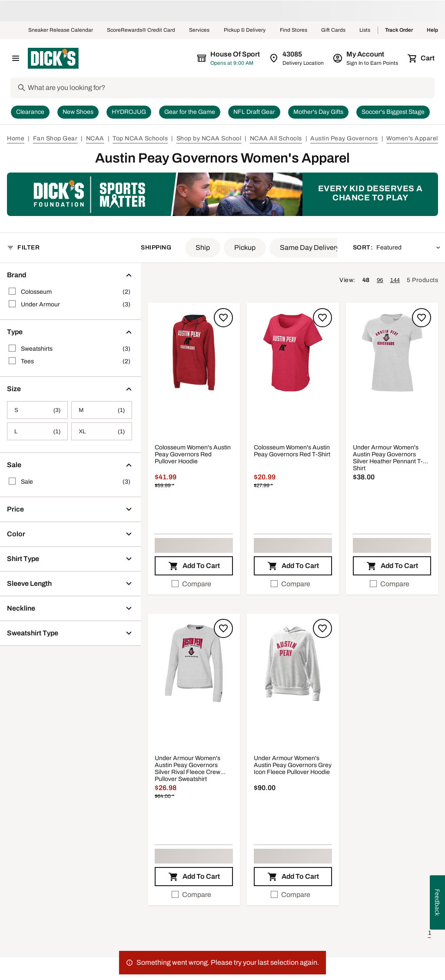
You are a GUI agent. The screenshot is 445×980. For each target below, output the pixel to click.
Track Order (399, 30)
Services (199, 30)
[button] (203, 248)
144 (395, 280)
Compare (191, 584)
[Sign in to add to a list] (223, 318)
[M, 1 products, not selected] (102, 410)
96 (380, 280)
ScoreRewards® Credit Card (141, 30)
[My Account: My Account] (366, 58)
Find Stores (294, 30)
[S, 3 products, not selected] (37, 410)
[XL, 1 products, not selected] (102, 431)
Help (432, 30)
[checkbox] (194, 584)
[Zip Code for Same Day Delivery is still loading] (297, 58)
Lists (365, 30)
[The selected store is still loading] (236, 58)
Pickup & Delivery (245, 30)
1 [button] (430, 933)
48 (366, 280)
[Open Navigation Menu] (16, 58)
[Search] (230, 88)
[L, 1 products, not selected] (37, 431)
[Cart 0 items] (422, 58)
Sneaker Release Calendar (61, 30)
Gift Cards (333, 30)
